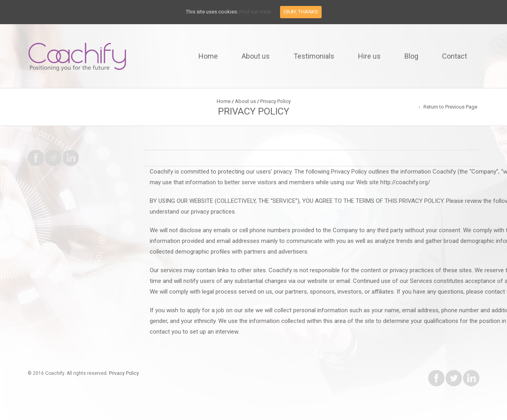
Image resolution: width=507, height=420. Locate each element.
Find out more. (256, 12)
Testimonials (314, 56)
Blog (411, 56)
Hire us (369, 56)
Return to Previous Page (450, 107)
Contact (455, 56)
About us (256, 56)
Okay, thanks (301, 12)
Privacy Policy (124, 373)
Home (208, 56)
